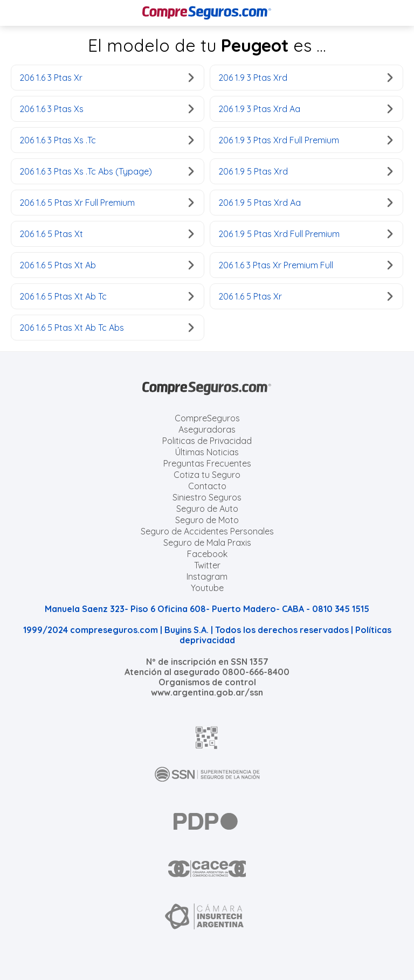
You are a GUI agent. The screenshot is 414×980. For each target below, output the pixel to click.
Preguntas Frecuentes (207, 463)
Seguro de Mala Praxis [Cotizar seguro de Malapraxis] (207, 543)
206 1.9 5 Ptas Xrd (305, 171)
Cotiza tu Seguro (207, 475)
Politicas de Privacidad (207, 441)
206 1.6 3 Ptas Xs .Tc (106, 140)
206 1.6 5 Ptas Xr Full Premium (106, 203)
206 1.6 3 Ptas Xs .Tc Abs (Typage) (106, 171)
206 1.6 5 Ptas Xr (305, 296)
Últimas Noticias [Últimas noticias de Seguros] (207, 452)
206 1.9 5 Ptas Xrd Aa (305, 203)
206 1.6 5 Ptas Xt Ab (106, 265)
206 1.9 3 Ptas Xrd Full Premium (305, 140)
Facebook (207, 554)
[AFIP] (207, 738)
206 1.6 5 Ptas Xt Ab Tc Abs (106, 328)
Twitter (207, 565)
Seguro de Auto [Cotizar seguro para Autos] (207, 509)
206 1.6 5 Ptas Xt (106, 234)
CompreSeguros (207, 418)
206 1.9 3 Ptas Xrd (305, 78)
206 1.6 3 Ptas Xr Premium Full (305, 265)
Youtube (207, 588)
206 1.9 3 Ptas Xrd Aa (305, 109)
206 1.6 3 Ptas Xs (106, 109)
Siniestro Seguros (207, 497)
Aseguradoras (207, 429)
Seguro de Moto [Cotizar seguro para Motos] (207, 520)
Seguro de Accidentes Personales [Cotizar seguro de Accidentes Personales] (207, 531)
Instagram (207, 576)
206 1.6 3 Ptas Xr (106, 78)
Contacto (207, 486)
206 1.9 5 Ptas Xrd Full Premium (305, 234)
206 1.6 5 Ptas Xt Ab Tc (106, 296)
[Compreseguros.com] (207, 13)
